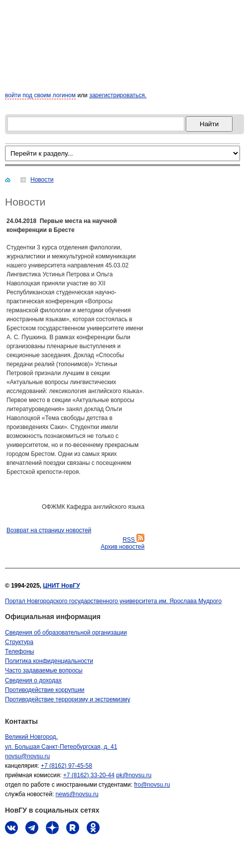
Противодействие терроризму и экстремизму (67, 699)
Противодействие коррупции (45, 690)
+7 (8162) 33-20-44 (89, 775)
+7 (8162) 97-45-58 (66, 766)
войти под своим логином (40, 95)
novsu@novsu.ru (27, 756)
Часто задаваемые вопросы (44, 670)
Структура (19, 642)
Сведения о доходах (33, 680)
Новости (42, 180)
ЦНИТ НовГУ (61, 586)
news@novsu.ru (77, 794)
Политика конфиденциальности (49, 661)
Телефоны (19, 651)
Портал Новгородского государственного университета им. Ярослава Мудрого (113, 601)
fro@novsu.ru (152, 785)
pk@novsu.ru (134, 775)
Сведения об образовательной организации (66, 633)
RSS (133, 540)
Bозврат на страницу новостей (49, 530)
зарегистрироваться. (118, 95)
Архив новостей (122, 547)
